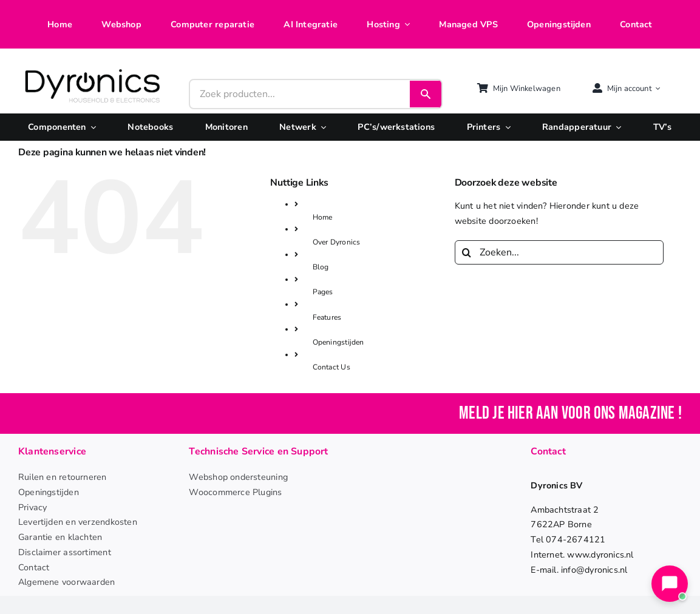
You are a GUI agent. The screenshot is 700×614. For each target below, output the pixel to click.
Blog (321, 267)
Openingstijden (338, 342)
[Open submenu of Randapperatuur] (616, 127)
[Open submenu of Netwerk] (321, 127)
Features (327, 317)
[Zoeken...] (559, 252)
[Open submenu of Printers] (505, 127)
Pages (323, 292)
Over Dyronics (337, 242)
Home (323, 217)
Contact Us (331, 367)
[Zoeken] (467, 252)
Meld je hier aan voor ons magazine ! (570, 413)
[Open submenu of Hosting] (405, 25)
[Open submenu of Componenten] (91, 127)
